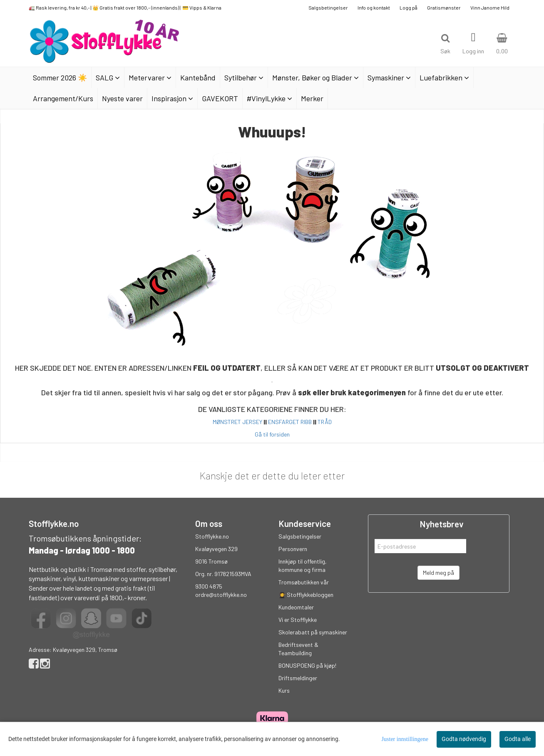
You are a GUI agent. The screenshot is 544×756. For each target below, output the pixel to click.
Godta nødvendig (464, 739)
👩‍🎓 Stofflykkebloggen (306, 595)
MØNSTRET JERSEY (237, 422)
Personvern (293, 549)
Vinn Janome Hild (490, 7)
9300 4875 (209, 586)
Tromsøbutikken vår (304, 582)
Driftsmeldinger (298, 678)
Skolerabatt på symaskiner (313, 632)
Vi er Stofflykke (298, 620)
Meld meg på (438, 573)
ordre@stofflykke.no (221, 595)
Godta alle (518, 739)
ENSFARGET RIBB (290, 422)
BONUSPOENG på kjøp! (307, 665)
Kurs (284, 690)
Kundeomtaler (296, 607)
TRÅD (325, 422)
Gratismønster (444, 7)
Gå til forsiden (272, 434)
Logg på (409, 7)
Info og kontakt (374, 7)
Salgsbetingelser (328, 7)
